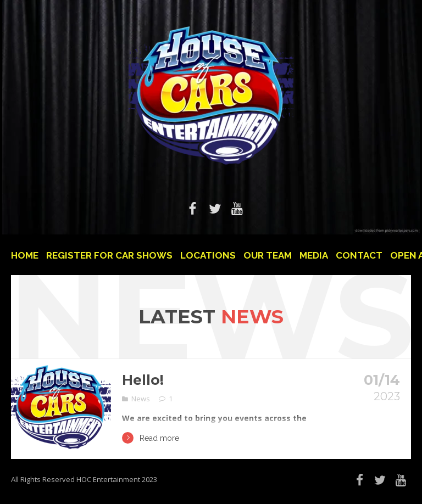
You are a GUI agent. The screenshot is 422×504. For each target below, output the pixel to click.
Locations (208, 255)
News (141, 399)
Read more (151, 438)
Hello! (143, 380)
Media (314, 255)
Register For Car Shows (109, 255)
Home (25, 255)
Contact (359, 255)
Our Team (268, 255)
